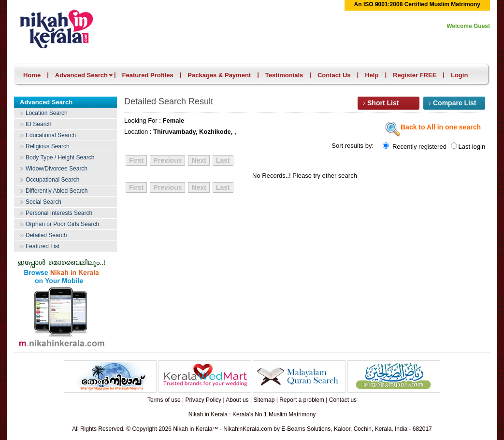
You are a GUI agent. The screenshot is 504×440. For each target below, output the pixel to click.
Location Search (47, 113)
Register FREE (415, 75)
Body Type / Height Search (60, 157)
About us (237, 400)
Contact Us (334, 75)
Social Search (43, 202)
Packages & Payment (219, 75)
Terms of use (164, 400)
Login (459, 75)
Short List (383, 103)
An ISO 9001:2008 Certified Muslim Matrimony (417, 4)
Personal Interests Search (59, 213)
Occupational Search (52, 180)
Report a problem (302, 400)
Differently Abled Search (57, 191)
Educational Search (51, 135)
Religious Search (48, 146)
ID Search (38, 124)
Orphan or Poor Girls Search (62, 224)
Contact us (343, 400)
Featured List (43, 246)
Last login (468, 147)
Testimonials (284, 75)
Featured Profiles (148, 75)
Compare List (454, 103)
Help (372, 75)
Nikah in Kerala (65, 28)
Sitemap (264, 400)
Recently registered (415, 147)
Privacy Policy (203, 400)
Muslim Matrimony (292, 414)
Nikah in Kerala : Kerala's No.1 (228, 414)
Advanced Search (84, 75)
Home (32, 75)
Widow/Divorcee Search (57, 169)
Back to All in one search (433, 128)
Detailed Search (46, 235)
